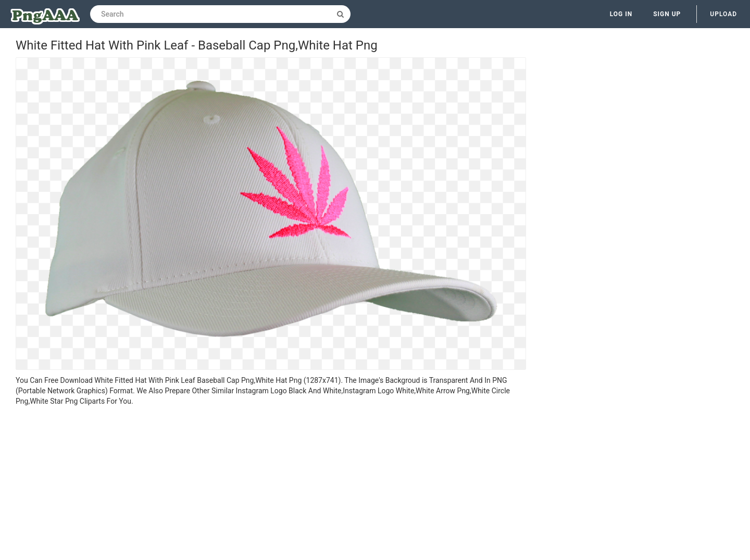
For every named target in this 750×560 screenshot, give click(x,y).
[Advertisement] (271, 484)
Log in (621, 14)
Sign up (667, 14)
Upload (723, 14)
